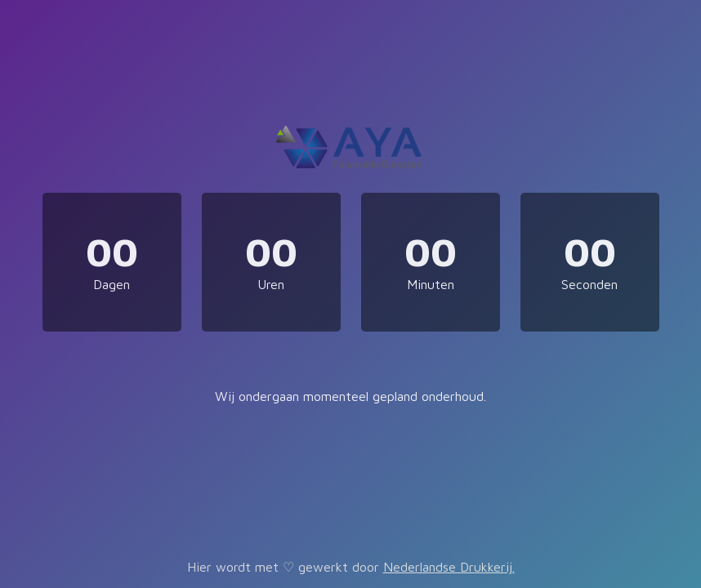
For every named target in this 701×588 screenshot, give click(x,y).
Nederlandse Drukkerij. (449, 567)
